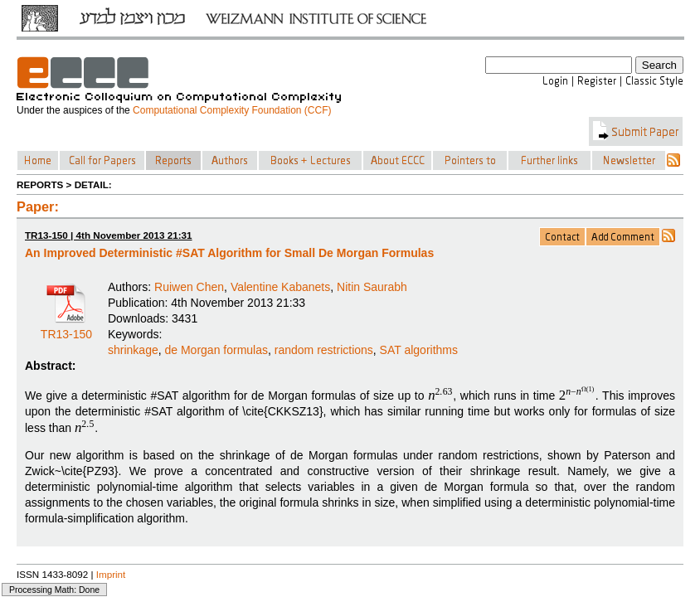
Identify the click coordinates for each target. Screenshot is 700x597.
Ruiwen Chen (189, 287)
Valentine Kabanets (280, 287)
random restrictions (324, 350)
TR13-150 (66, 328)
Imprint (111, 574)
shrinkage (133, 350)
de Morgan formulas (216, 350)
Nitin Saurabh (372, 287)
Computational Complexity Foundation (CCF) (232, 110)
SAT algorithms (419, 350)
